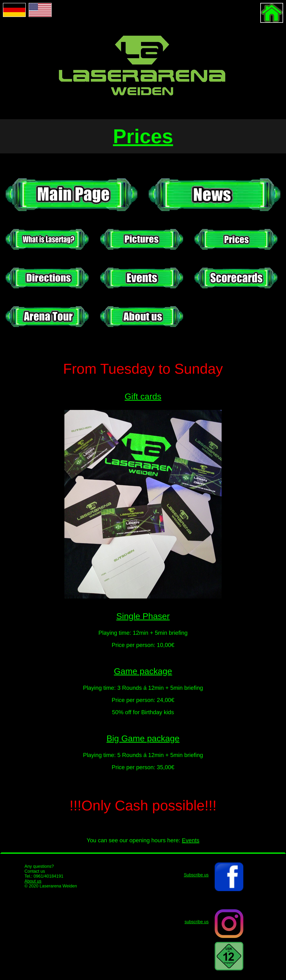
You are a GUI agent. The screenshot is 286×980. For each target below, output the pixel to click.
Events (191, 840)
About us (33, 881)
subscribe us (197, 922)
